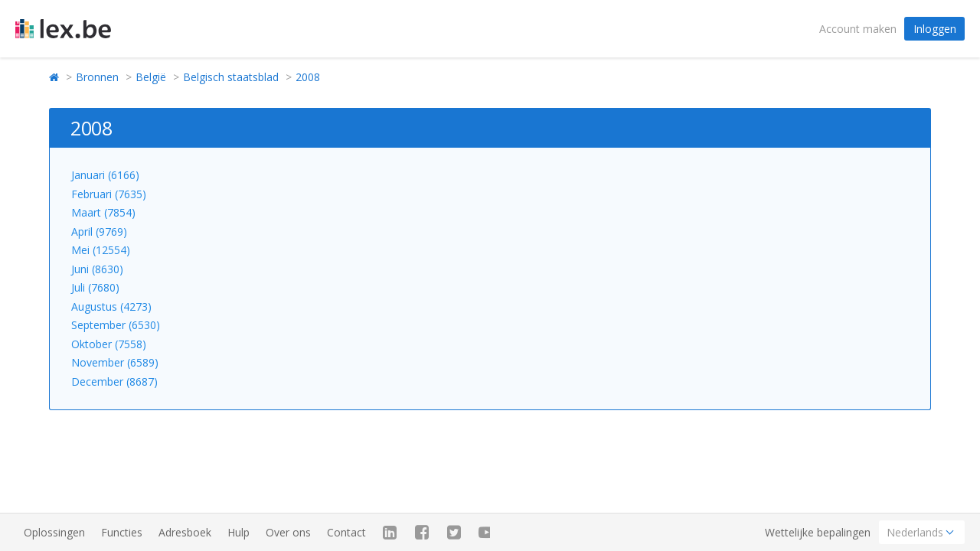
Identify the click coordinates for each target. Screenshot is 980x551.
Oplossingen (54, 532)
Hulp (238, 532)
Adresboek (185, 532)
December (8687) (114, 381)
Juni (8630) (97, 269)
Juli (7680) (95, 287)
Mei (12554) (101, 250)
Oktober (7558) (109, 344)
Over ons (288, 532)
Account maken (858, 29)
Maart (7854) (103, 212)
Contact (346, 532)
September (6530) (116, 325)
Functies (122, 532)
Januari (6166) (105, 175)
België (151, 77)
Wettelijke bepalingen (818, 532)
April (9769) (99, 231)
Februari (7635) (109, 194)
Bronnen (97, 77)
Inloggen (935, 29)
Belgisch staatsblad (231, 77)
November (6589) (115, 362)
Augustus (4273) (111, 306)
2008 (308, 77)
